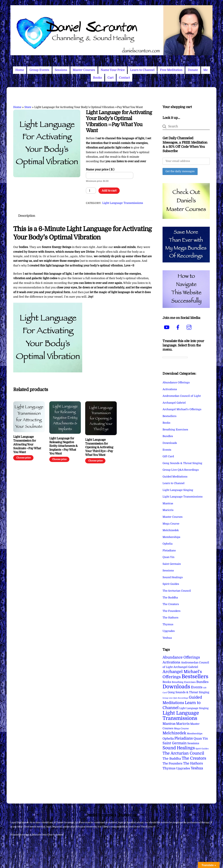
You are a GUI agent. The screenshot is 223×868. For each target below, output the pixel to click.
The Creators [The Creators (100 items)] (194, 758)
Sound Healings (173, 577)
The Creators (171, 604)
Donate (193, 70)
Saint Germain (172, 564)
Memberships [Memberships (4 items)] (195, 734)
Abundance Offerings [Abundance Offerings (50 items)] (181, 657)
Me (205, 70)
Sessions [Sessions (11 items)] (193, 743)
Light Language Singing (178, 490)
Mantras (168, 503)
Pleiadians (169, 550)
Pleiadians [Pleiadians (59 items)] (184, 738)
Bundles (168, 436)
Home (20, 70)
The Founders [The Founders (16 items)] (172, 763)
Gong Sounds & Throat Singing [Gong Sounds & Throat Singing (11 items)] (188, 692)
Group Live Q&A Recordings (181, 470)
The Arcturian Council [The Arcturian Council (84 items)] (183, 753)
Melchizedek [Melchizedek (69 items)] (174, 733)
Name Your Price (113, 70)
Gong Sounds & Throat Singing (182, 463)
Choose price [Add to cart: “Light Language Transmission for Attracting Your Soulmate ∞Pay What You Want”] (23, 458)
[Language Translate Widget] (175, 357)
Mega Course (171, 524)
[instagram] (190, 327)
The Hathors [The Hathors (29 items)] (193, 763)
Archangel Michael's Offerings (182, 409)
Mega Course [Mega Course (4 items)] (181, 729)
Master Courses (84, 70)
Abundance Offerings (176, 383)
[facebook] (178, 327)
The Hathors (170, 618)
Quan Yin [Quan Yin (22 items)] (201, 739)
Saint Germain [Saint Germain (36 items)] (175, 743)
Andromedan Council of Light (182, 396)
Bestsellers (170, 416)
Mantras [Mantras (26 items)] (169, 724)
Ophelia (168, 544)
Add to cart (109, 191)
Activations (170, 389)
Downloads (170, 443)
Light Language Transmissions (123, 203)
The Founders (172, 611)
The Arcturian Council (177, 591)
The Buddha (170, 598)
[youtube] (167, 327)
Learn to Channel (142, 70)
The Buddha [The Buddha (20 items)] (172, 759)
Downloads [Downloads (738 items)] (176, 687)
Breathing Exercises (175, 430)
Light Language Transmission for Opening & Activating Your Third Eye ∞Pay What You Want (99, 447)
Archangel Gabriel (174, 403)
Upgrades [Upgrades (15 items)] (183, 768)
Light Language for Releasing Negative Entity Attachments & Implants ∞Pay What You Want (64, 446)
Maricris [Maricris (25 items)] (183, 724)
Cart (111, 78)
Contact (124, 78)
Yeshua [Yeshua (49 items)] (197, 768)
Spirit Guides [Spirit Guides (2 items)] (202, 749)
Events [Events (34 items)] (197, 687)
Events (167, 450)
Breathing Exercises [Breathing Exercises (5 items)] (184, 682)
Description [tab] (27, 216)
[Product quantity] (91, 190)
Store (28, 107)
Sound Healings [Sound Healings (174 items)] (179, 748)
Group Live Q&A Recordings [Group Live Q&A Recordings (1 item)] (175, 698)
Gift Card (168, 456)
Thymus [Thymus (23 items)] (169, 768)
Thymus (168, 624)
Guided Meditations (175, 477)
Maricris (168, 510)
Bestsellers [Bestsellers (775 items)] (195, 677)
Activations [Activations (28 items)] (171, 662)
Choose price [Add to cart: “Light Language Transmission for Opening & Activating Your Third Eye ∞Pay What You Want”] (95, 461)
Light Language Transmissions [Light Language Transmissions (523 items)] (181, 716)
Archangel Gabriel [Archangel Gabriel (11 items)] (186, 667)
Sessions (61, 70)
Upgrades (169, 631)
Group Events (39, 70)
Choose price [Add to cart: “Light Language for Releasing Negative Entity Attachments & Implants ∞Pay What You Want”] (59, 459)
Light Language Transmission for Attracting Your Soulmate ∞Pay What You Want (27, 444)
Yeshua (167, 638)
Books (97, 78)
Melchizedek (171, 530)
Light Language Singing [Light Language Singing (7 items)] (194, 708)
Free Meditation (171, 70)
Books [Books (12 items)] (167, 682)
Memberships (171, 537)
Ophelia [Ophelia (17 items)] (168, 739)
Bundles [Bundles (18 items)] (202, 682)
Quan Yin (168, 557)
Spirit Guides (171, 584)
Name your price (100, 170)
